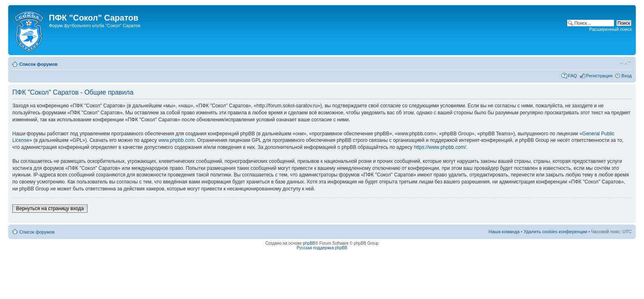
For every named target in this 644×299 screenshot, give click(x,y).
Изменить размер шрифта (626, 63)
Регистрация (599, 76)
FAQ (573, 76)
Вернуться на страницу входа (50, 209)
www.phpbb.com (176, 140)
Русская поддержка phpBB (322, 248)
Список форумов (38, 64)
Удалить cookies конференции (555, 232)
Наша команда (504, 232)
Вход (627, 76)
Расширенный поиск (610, 29)
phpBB (309, 243)
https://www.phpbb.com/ (440, 147)
